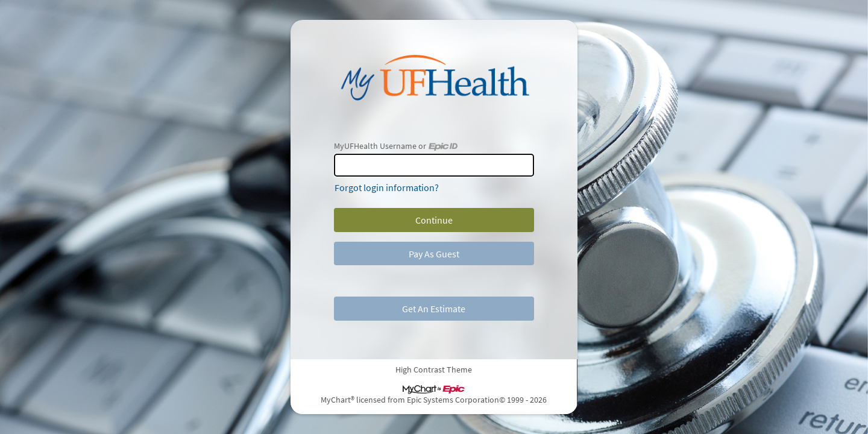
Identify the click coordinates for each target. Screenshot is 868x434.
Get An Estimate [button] (434, 309)
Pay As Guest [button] (434, 254)
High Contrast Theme (434, 370)
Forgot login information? (387, 187)
